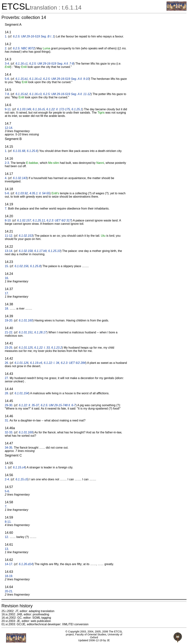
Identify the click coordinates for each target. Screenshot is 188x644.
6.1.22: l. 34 (52, 363)
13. (7, 549)
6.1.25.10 (54, 251)
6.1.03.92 (22, 193)
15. (7, 266)
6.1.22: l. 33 (42, 348)
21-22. (9, 332)
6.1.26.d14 (26, 564)
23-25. (9, 348)
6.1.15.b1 (22, 79)
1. (6, 36)
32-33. (9, 432)
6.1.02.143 (20, 178)
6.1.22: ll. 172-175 (58, 109)
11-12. (9, 236)
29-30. (9, 405)
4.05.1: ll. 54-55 (39, 193)
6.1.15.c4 (19, 467)
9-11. (8, 109)
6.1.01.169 (26, 432)
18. (7, 309)
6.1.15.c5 (22, 479)
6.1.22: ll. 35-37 (29, 405)
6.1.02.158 (26, 251)
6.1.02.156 (21, 266)
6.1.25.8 (35, 266)
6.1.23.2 (57, 348)
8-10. (8, 220)
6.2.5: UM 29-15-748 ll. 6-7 (58, 405)
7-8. (7, 94)
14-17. (9, 564)
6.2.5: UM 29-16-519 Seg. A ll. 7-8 (51, 64)
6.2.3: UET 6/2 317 (59, 220)
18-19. (9, 576)
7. (6, 209)
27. (7, 378)
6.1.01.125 (26, 348)
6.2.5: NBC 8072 (24, 48)
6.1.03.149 (24, 109)
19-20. (9, 320)
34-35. (9, 448)
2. (6, 48)
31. (7, 420)
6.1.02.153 (26, 236)
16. (7, 278)
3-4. (7, 64)
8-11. (8, 522)
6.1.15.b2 (22, 94)
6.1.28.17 (40, 332)
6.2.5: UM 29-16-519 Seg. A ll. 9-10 (66, 79)
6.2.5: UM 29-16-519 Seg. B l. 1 (34, 36)
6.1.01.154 (21, 393)
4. (6, 178)
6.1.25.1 (77, 109)
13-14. (9, 251)
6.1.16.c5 (39, 109)
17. (7, 293)
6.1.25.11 (39, 220)
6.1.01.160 (26, 320)
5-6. (7, 79)
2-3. (7, 163)
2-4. (7, 479)
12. (7, 537)
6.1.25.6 (32, 151)
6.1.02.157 (24, 220)
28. (7, 393)
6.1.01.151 (26, 332)
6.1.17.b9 (40, 251)
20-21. (9, 591)
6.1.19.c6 (36, 363)
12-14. (9, 128)
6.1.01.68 (19, 151)
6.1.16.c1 (22, 64)
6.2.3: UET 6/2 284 (73, 363)
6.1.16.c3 (35, 94)
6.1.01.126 (21, 363)
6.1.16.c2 (35, 79)
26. (7, 363)
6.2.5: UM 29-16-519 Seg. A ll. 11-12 (67, 94)
